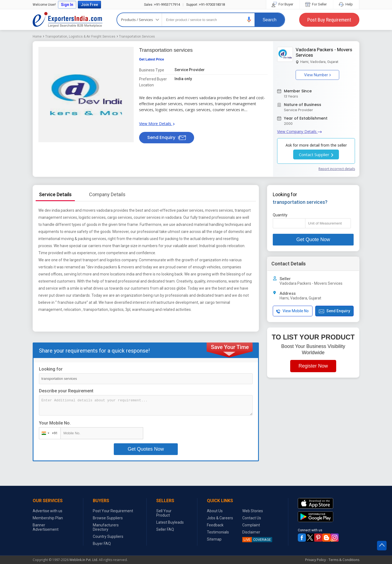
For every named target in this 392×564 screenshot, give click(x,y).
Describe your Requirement (66, 391)
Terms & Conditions (344, 560)
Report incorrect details (337, 169)
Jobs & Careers (220, 518)
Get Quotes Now (146, 449)
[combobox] (49, 433)
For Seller (316, 4)
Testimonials (218, 532)
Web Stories (253, 511)
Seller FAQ (165, 529)
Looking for (51, 369)
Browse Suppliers (108, 518)
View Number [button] (317, 75)
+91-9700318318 (206, 4)
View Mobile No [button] (293, 311)
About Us (215, 511)
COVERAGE (257, 540)
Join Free (89, 5)
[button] (249, 19)
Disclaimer (251, 532)
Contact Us (252, 518)
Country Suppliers (108, 536)
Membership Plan (48, 518)
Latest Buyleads (170, 522)
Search (270, 20)
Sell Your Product (164, 513)
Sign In (67, 5)
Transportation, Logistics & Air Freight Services (80, 37)
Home (37, 37)
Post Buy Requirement (329, 20)
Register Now (313, 366)
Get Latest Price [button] (151, 59)
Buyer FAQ (102, 544)
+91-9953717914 (162, 4)
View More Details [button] (157, 124)
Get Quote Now (313, 239)
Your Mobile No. (55, 423)
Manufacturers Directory (106, 527)
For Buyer (283, 4)
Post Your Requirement (113, 511)
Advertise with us (48, 511)
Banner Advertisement (46, 527)
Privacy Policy (316, 560)
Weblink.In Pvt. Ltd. (84, 560)
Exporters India (68, 20)
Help (346, 4)
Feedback (215, 525)
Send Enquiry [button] (167, 137)
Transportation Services (137, 37)
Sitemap (214, 539)
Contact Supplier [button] (316, 154)
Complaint (251, 525)
